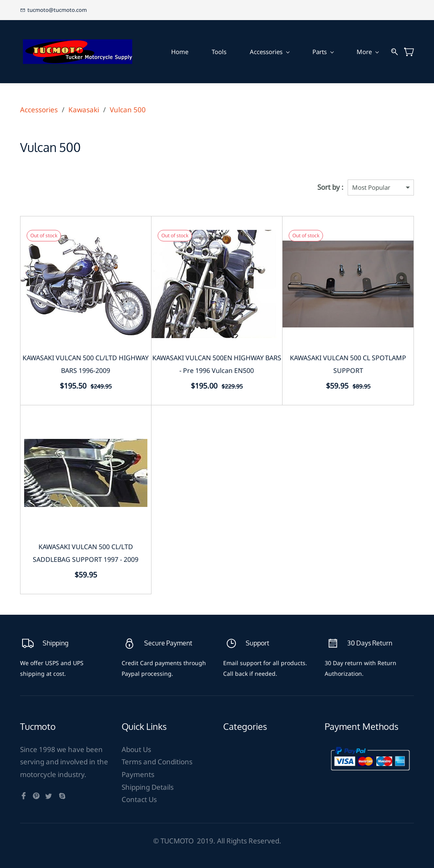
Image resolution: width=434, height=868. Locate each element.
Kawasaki (84, 110)
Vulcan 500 (128, 110)
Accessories (39, 110)
